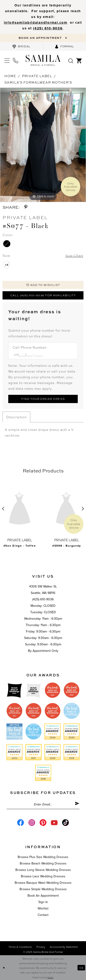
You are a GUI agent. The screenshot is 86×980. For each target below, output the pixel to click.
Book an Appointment (43, 897)
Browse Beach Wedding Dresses (43, 864)
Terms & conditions (20, 948)
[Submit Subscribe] (77, 805)
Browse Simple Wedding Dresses (43, 890)
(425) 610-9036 (43, 600)
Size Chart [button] (74, 256)
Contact (43, 916)
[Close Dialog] (4, 968)
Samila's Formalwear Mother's (38, 82)
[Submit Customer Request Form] (43, 400)
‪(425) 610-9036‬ (48, 28)
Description (16, 418)
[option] (43, 145)
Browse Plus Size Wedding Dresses (43, 858)
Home (10, 76)
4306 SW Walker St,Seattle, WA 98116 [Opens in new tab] (43, 590)
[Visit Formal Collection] (65, 47)
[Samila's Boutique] (43, 61)
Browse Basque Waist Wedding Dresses (43, 884)
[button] (7, 61)
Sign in (43, 903)
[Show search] (71, 61)
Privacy (41, 948)
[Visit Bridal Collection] (22, 47)
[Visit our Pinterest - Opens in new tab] (43, 823)
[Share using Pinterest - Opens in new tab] (26, 208)
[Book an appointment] (43, 38)
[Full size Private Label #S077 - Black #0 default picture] (43, 145)
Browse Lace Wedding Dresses (43, 877)
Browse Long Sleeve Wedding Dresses (43, 871)
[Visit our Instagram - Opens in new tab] (32, 823)
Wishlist (43, 909)
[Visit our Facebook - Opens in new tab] (21, 823)
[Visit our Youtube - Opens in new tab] (54, 823)
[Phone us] (15, 61)
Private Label (37, 76)
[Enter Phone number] (41, 355)
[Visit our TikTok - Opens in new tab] (65, 823)
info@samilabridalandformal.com (36, 23)
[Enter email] (43, 805)
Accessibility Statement (64, 948)
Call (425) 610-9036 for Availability (43, 296)
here (50, 977)
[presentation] (20, 509)
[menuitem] (22, 47)
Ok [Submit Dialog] (81, 968)
